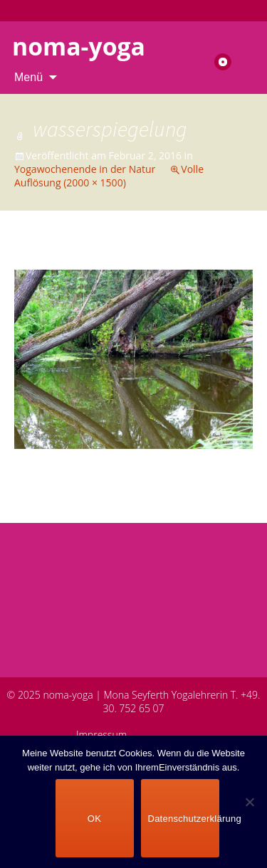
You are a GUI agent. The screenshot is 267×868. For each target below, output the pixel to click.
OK (94, 819)
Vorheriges (54, 256)
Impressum (101, 735)
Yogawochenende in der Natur (85, 169)
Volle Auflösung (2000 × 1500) (109, 176)
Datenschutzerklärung (184, 819)
